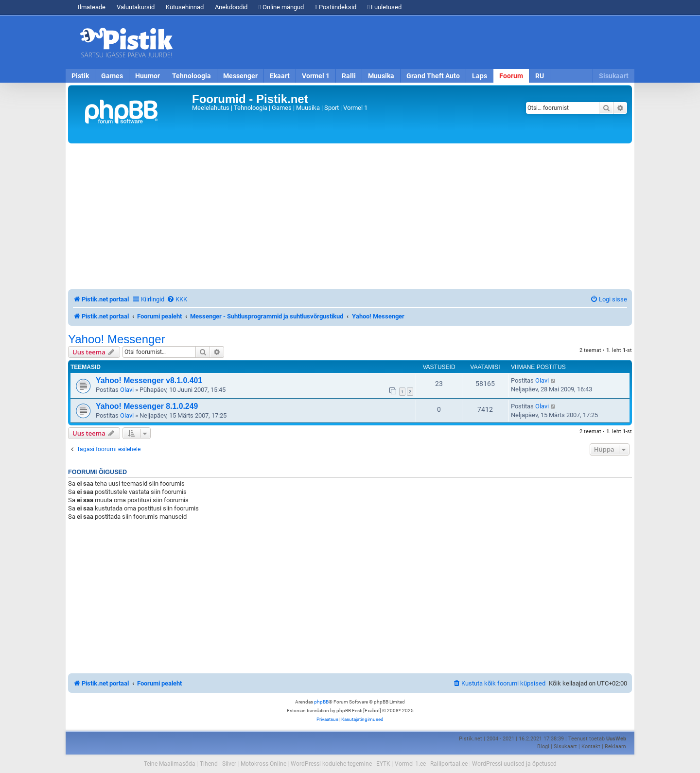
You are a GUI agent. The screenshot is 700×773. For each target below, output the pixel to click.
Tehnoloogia (192, 76)
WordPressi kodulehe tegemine (331, 764)
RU (540, 76)
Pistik (80, 76)
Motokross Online (263, 764)
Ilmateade (92, 7)
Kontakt (591, 747)
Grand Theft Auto (433, 76)
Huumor (148, 76)
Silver (229, 764)
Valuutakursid (136, 7)
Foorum (511, 76)
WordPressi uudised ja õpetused (514, 764)
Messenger (240, 76)
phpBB (321, 702)
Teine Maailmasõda (170, 764)
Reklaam (615, 747)
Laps (480, 76)
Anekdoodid (231, 7)
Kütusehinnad (185, 7)
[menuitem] (177, 299)
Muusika (381, 76)
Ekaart (280, 76)
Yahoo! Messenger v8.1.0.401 (149, 380)
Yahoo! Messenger (117, 339)
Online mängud (281, 7)
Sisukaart (614, 76)
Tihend (209, 764)
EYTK (383, 764)
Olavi (127, 390)
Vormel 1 (316, 76)
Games (112, 76)
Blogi (543, 747)
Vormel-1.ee (410, 764)
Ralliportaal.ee (449, 764)
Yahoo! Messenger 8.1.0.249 (147, 406)
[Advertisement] (406, 42)
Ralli (349, 76)
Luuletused (385, 7)
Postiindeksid (336, 7)
